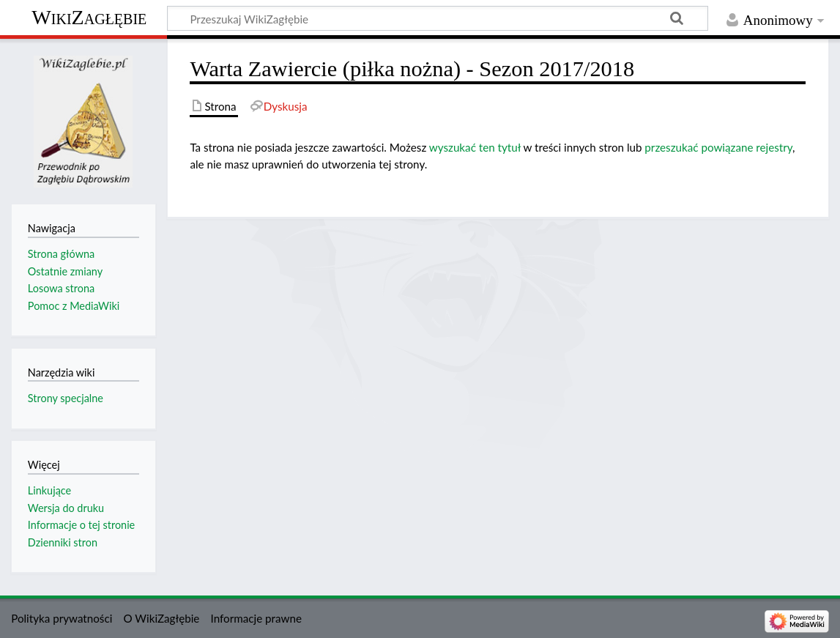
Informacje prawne (256, 618)
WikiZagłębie (89, 17)
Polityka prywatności (62, 618)
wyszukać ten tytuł (475, 147)
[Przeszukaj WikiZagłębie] (438, 18)
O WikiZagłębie (162, 618)
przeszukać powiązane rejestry (718, 147)
